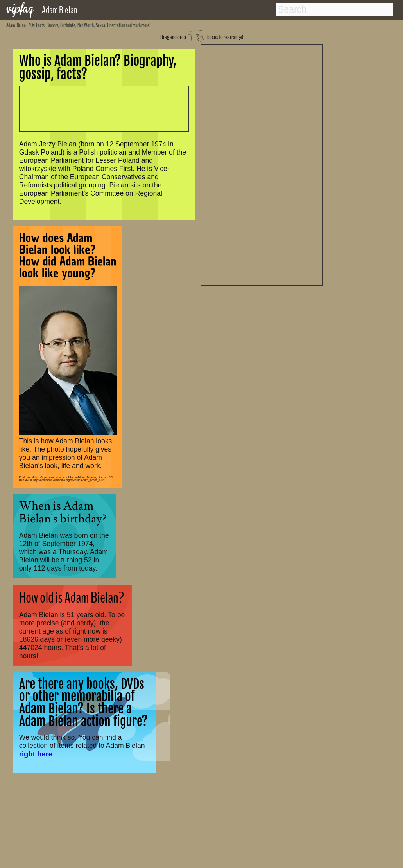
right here (36, 754)
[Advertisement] (262, 164)
